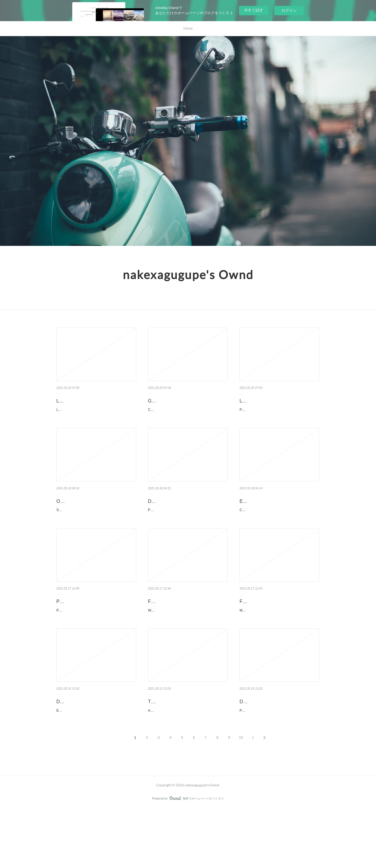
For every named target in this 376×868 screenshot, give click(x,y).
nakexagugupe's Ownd (188, 275)
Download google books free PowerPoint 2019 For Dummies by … (278, 750)
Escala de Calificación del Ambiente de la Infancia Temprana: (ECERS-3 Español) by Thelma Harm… (96, 767)
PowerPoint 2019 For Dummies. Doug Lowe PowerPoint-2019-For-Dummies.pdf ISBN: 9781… (278, 767)
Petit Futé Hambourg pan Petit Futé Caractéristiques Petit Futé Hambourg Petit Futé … (279, 422)
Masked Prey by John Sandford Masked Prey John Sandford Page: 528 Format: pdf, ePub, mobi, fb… (279, 652)
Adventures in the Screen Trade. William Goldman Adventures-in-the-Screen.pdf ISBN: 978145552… (187, 767)
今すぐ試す (254, 10)
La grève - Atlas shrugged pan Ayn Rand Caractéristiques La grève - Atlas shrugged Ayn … (95, 413)
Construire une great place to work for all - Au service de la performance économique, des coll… (187, 422)
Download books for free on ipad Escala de (90, 750)
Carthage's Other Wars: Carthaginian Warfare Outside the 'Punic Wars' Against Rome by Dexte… (279, 537)
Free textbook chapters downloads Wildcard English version (184, 635)
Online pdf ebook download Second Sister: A (94, 520)
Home (188, 28)
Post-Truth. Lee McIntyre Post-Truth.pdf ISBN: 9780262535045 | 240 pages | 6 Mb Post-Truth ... (186, 537)
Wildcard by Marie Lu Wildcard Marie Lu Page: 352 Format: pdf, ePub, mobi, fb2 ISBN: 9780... (188, 652)
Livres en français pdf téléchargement (96, 401)
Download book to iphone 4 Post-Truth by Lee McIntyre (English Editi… (188, 520)
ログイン (289, 10)
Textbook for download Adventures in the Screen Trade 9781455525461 (187, 750)
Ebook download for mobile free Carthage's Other (272, 520)
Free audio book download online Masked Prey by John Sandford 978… (279, 635)
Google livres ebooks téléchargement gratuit (187, 405)
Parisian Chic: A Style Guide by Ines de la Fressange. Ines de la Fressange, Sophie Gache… (96, 652)
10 (241, 797)
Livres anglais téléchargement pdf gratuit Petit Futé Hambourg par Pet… (279, 405)
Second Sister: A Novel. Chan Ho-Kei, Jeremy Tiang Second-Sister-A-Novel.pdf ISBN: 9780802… (96, 537)
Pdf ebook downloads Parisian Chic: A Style (96, 635)
